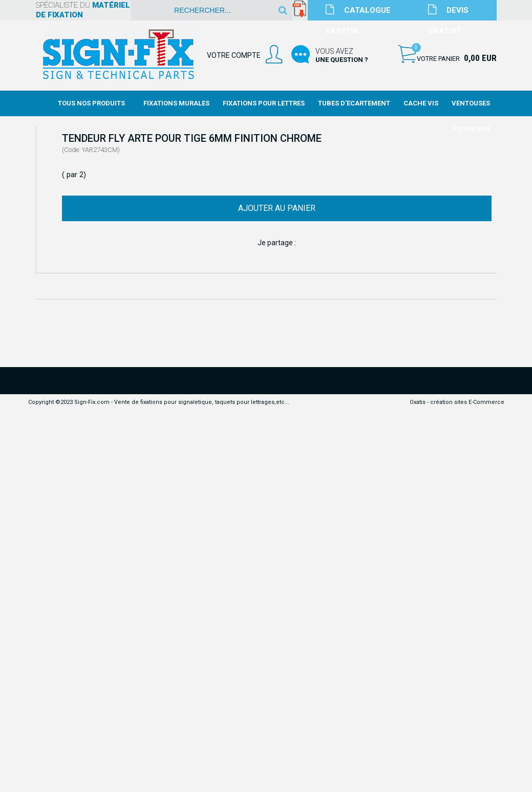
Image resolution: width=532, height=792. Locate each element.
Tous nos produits (91, 103)
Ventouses (471, 103)
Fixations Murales (176, 103)
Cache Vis (421, 103)
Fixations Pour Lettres (264, 103)
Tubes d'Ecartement (354, 103)
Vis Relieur (471, 129)
